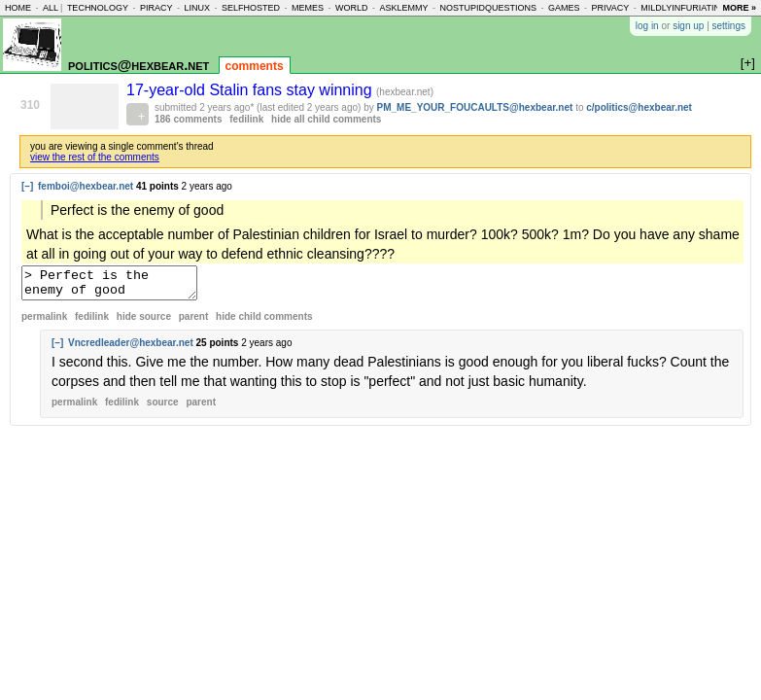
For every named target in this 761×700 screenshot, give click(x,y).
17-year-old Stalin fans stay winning (251, 90)
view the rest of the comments (95, 157)
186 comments (188, 119)
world (352, 8)
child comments (264, 322)
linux (197, 8)
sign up (688, 26)
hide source (144, 322)
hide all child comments (326, 119)
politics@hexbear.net (138, 65)
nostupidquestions (488, 8)
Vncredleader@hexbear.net (131, 349)
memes (308, 8)
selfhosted (251, 8)
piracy (156, 8)
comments (255, 66)
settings (729, 26)
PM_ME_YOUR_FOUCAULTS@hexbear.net (475, 107)
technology (98, 8)
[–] (27, 186)
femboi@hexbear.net (86, 186)
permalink (44, 322)
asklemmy (403, 8)
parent (194, 322)
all (51, 8)
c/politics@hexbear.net (639, 107)
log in (647, 26)
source (163, 408)
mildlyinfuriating (684, 8)
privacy (611, 8)
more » (739, 8)
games (564, 8)
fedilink (246, 119)
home (18, 8)
